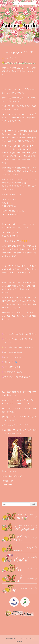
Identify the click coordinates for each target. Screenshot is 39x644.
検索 (34, 504)
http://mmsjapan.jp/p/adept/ (12, 476)
